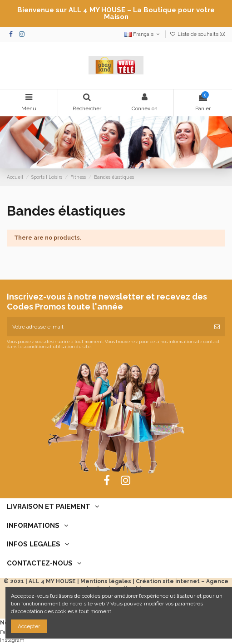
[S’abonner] (217, 327)
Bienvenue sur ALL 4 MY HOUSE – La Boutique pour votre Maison (116, 13)
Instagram (12, 640)
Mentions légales (106, 581)
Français (143, 34)
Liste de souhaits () (197, 34)
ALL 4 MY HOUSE (52, 581)
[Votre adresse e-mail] (108, 327)
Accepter (29, 626)
